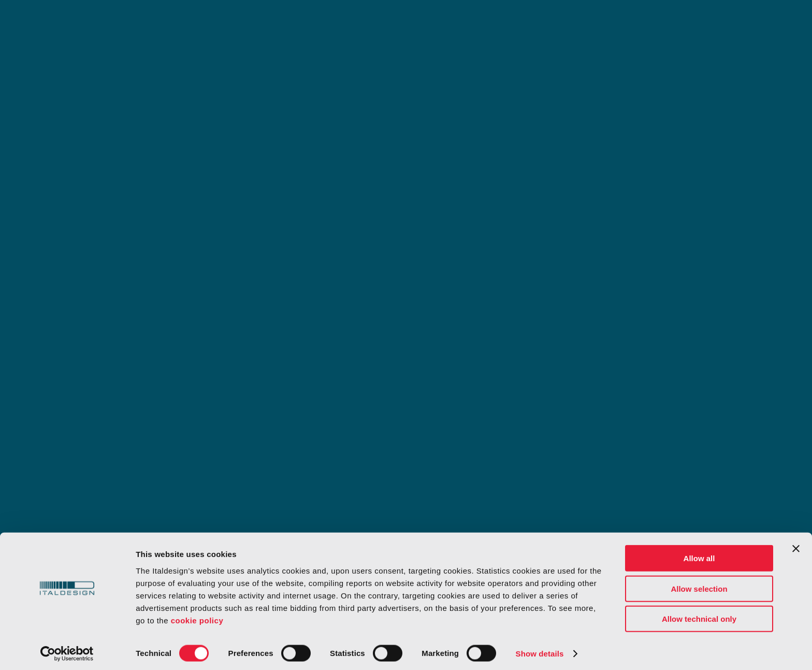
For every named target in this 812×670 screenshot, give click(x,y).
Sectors (298, 23)
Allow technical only (699, 615)
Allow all (699, 554)
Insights (436, 23)
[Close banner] (796, 545)
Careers (572, 23)
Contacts (662, 23)
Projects (367, 23)
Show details (540, 650)
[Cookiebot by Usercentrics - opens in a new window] (67, 650)
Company (504, 23)
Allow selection (699, 585)
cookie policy (197, 616)
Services (231, 23)
